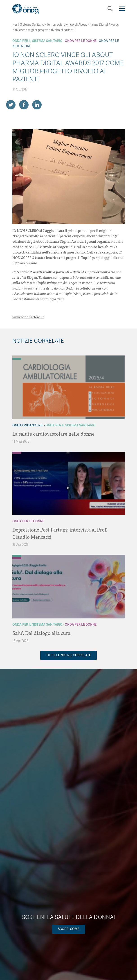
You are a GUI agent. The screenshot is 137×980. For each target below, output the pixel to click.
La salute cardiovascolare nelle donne (53, 433)
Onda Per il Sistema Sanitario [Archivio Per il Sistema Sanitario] (37, 41)
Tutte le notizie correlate (68, 655)
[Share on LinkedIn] (37, 105)
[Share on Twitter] (11, 105)
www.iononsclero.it (28, 317)
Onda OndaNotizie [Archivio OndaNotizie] (28, 425)
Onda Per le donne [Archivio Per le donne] (81, 41)
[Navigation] (122, 9)
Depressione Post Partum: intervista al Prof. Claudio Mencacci (60, 533)
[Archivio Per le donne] (17, 453)
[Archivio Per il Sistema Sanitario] (17, 359)
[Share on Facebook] (24, 105)
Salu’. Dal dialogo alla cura (41, 633)
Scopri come (69, 929)
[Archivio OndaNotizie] (17, 357)
